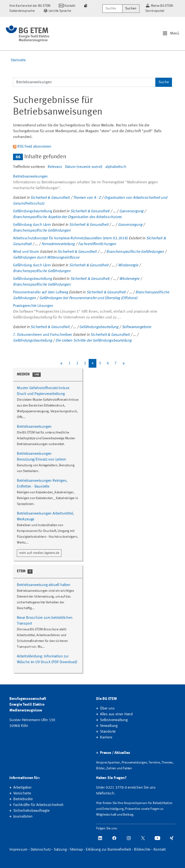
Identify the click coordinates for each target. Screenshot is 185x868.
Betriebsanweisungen (30, 177)
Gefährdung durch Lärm (32, 225)
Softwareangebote (136, 327)
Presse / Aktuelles (115, 753)
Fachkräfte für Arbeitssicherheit (38, 805)
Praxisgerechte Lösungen (33, 306)
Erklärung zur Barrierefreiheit (108, 850)
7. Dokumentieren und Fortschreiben (43, 335)
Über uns (107, 709)
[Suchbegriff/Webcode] (112, 9)
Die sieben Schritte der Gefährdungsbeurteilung (93, 341)
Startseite (18, 60)
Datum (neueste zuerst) (84, 167)
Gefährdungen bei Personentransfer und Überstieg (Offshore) (88, 298)
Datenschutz (41, 850)
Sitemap (76, 850)
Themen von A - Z (87, 198)
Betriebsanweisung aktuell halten (44, 585)
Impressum (18, 850)
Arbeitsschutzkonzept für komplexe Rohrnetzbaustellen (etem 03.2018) (70, 238)
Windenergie (128, 265)
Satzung (60, 850)
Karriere (106, 737)
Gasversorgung (131, 211)
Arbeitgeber (22, 788)
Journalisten (23, 817)
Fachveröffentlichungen (97, 244)
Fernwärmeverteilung (58, 244)
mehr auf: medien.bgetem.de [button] (39, 553)
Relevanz (55, 167)
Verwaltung (109, 726)
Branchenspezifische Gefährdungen (42, 231)
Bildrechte (142, 850)
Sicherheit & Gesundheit (50, 198)
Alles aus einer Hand (116, 714)
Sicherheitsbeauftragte (31, 811)
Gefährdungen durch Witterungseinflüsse (46, 258)
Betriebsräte (23, 799)
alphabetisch (116, 167)
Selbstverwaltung (114, 720)
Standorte (108, 732)
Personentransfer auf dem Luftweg (41, 292)
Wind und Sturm (26, 252)
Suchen (131, 8)
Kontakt (160, 850)
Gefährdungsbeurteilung (33, 211)
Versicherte (22, 793)
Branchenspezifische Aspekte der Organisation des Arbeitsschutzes (67, 217)
